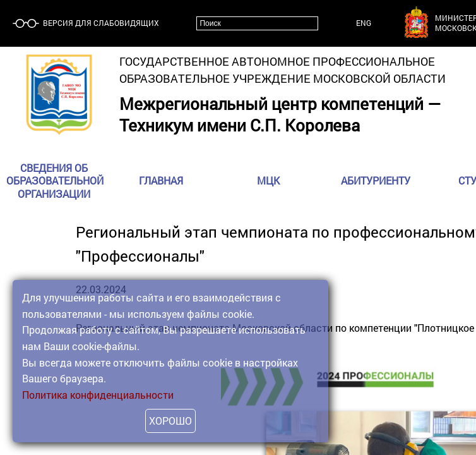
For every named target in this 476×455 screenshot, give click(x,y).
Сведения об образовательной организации (55, 181)
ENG (364, 23)
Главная (161, 181)
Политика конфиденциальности (98, 395)
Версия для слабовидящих (100, 23)
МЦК (268, 181)
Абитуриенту (376, 181)
